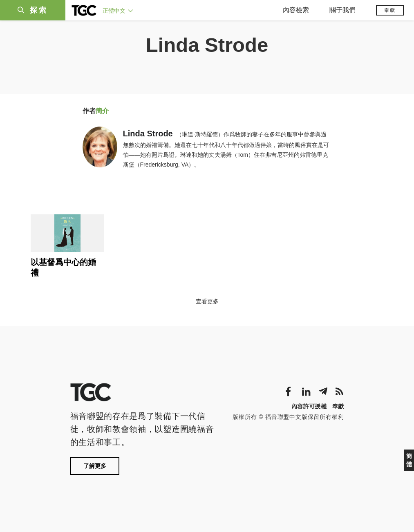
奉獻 (390, 10)
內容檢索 (296, 10)
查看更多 (207, 301)
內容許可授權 (309, 406)
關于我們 (342, 10)
